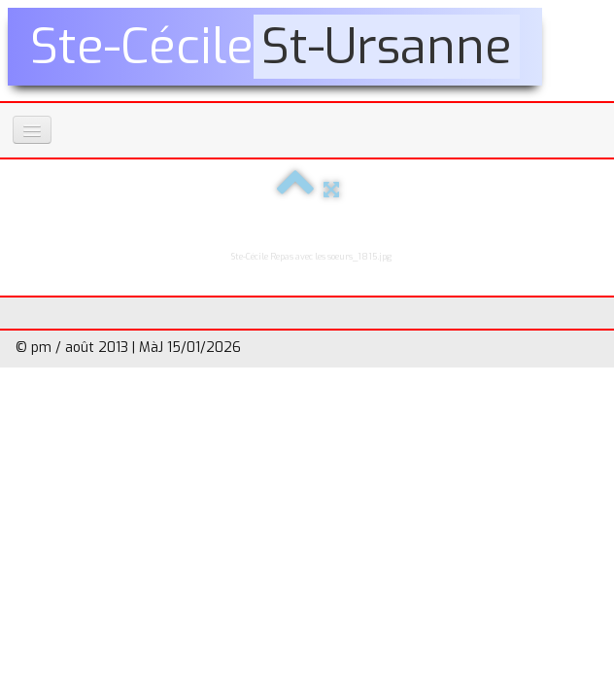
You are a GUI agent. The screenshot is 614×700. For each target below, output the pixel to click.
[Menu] (32, 130)
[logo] (275, 47)
